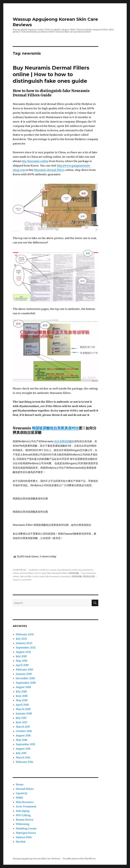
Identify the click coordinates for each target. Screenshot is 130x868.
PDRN (19, 798)
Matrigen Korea (26, 833)
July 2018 (21, 691)
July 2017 (21, 718)
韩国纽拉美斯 (89, 576)
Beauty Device (25, 820)
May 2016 (22, 740)
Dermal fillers (25, 789)
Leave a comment (22, 580)
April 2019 (22, 665)
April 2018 (22, 705)
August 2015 (23, 749)
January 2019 (24, 674)
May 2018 (22, 700)
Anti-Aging (23, 811)
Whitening (23, 824)
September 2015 (26, 744)
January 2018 (24, 713)
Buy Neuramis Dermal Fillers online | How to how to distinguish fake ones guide (51, 74)
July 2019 (21, 656)
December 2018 (25, 678)
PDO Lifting (23, 815)
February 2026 (25, 634)
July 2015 (21, 753)
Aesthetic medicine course (43, 570)
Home (20, 784)
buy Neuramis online (35, 161)
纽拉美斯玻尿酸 (63, 441)
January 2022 (24, 643)
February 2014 (24, 762)
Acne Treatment (26, 806)
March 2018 (23, 709)
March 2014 (23, 757)
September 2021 (26, 648)
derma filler (26, 576)
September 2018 (26, 683)
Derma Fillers (27, 573)
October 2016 (24, 731)
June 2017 (22, 722)
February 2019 (24, 669)
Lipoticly (22, 793)
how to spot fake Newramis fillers (51, 573)
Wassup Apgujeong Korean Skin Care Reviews (36, 859)
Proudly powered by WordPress (79, 859)
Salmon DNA (24, 837)
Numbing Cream (26, 828)
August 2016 (23, 735)
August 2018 (23, 687)
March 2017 (23, 727)
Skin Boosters (25, 802)
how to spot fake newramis (46, 576)
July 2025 (21, 639)
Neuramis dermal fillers (49, 170)
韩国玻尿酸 (74, 573)
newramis (66, 576)
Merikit (21, 842)
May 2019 (22, 661)
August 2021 (23, 652)
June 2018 (22, 696)
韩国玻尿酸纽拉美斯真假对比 (55, 428)
